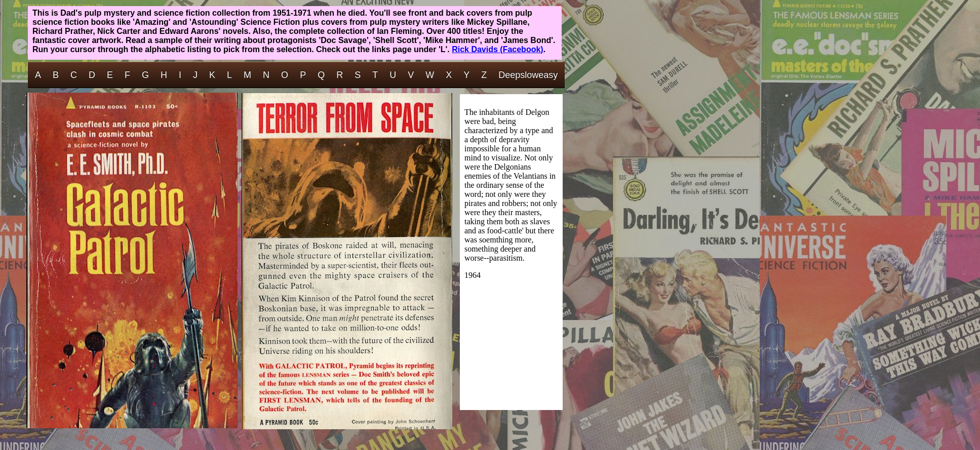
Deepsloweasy (528, 75)
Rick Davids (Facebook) (498, 49)
